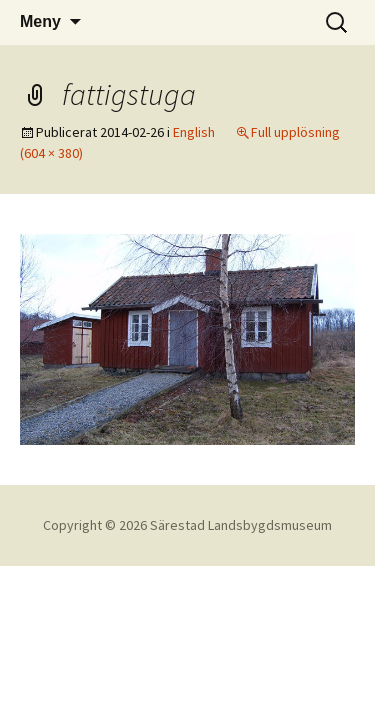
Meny (40, 21)
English (194, 132)
